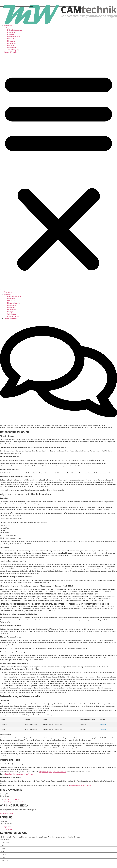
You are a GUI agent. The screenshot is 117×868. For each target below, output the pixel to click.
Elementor (103, 725)
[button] (58, 172)
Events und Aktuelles (10, 52)
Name (2, 845)
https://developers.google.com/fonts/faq (53, 772)
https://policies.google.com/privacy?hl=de (19, 774)
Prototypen (11, 45)
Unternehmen (8, 26)
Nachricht (3, 857)
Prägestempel (12, 43)
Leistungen (7, 28)
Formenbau (11, 32)
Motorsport (11, 41)
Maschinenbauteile (13, 37)
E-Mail (2, 851)
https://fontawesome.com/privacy (80, 785)
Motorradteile (12, 39)
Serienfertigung (12, 48)
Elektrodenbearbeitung (15, 30)
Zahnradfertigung (13, 50)
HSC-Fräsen (11, 34)
